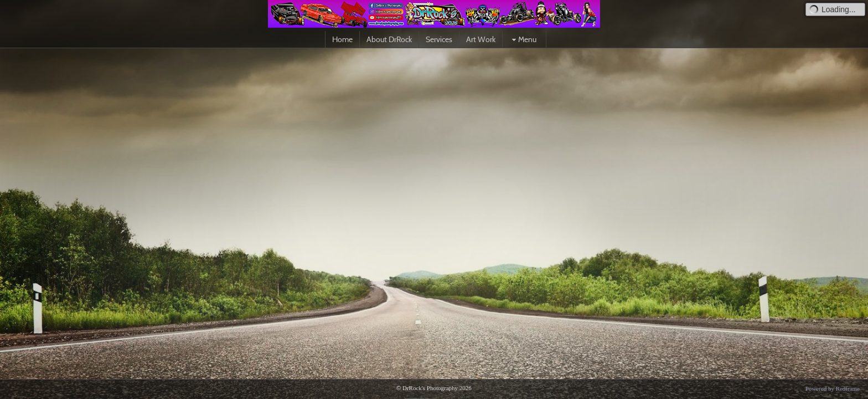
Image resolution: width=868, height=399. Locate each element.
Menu (523, 39)
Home (342, 39)
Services (439, 39)
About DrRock (389, 39)
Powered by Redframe (833, 388)
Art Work (481, 39)
